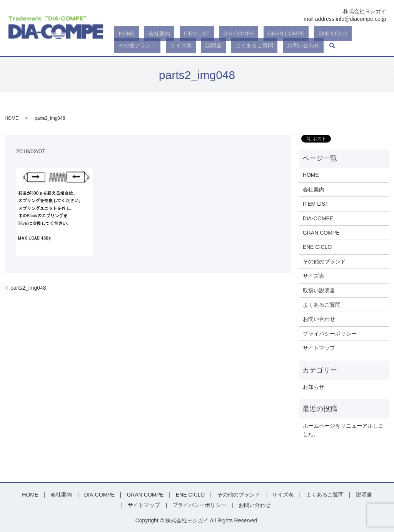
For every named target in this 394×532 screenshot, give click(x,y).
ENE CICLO (286, 34)
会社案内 (147, 34)
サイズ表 (361, 34)
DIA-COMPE (209, 34)
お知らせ (314, 387)
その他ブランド (326, 34)
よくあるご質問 (155, 45)
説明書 (122, 45)
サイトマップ (319, 348)
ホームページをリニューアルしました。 (343, 430)
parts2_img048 (28, 288)
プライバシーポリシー (330, 334)
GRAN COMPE (249, 34)
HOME (122, 34)
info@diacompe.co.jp (361, 19)
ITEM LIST (176, 34)
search (220, 45)
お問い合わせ (195, 45)
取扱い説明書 (319, 290)
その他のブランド (324, 262)
